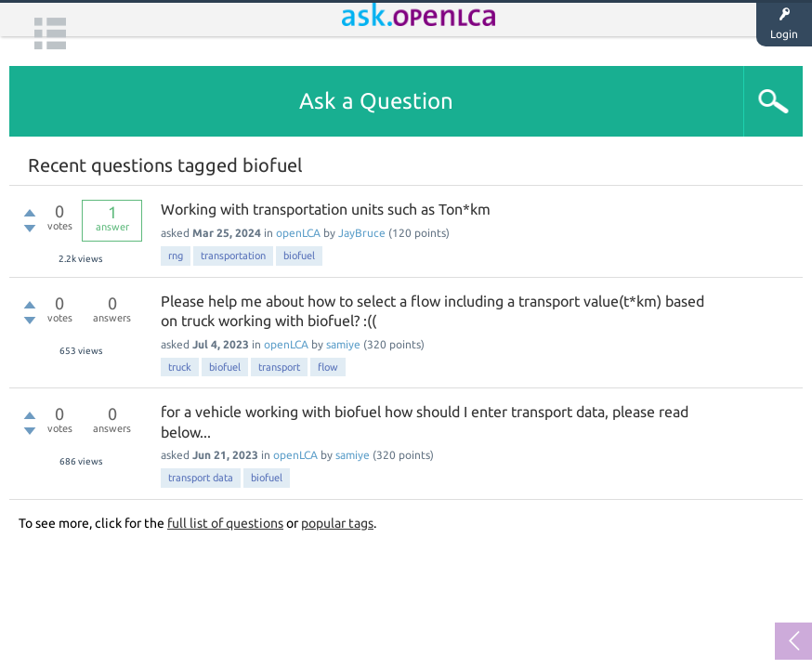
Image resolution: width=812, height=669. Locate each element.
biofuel (299, 256)
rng (176, 256)
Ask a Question (376, 101)
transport (279, 367)
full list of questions (225, 523)
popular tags (337, 523)
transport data (201, 478)
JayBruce (362, 233)
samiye (343, 344)
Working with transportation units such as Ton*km (326, 209)
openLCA (298, 233)
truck (180, 367)
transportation (233, 256)
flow (328, 367)
